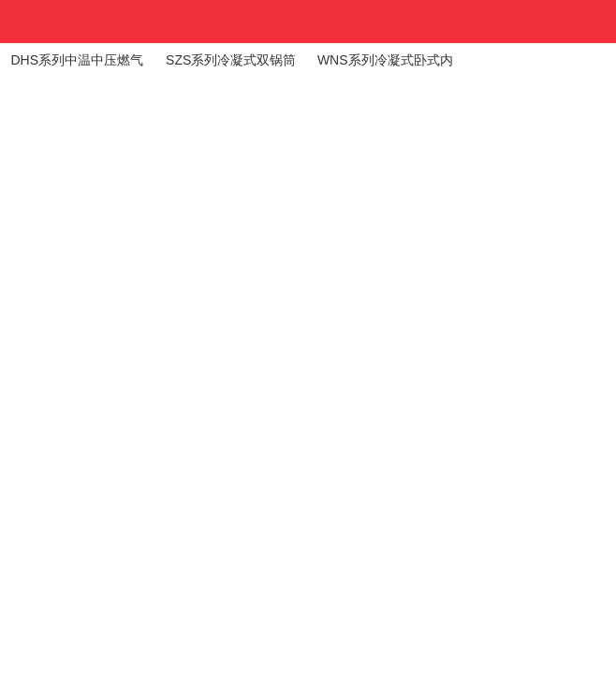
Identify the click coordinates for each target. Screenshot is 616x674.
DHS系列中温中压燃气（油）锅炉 (77, 65)
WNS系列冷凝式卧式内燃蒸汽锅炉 (385, 65)
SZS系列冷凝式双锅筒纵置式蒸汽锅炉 (231, 65)
